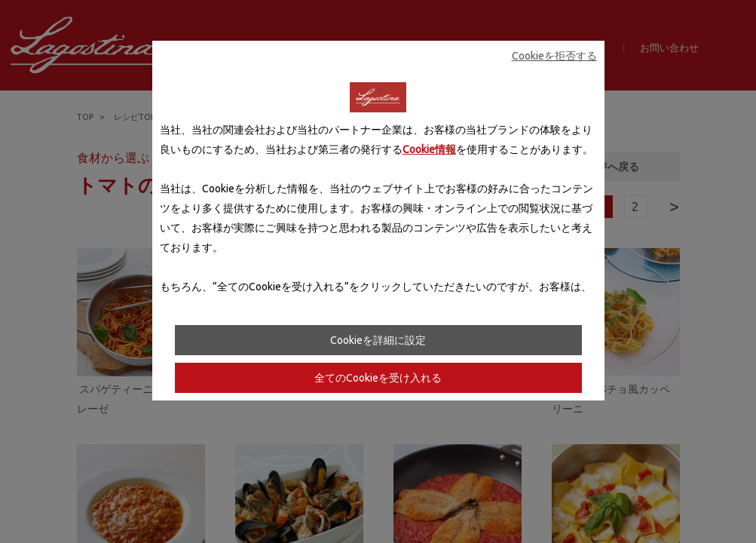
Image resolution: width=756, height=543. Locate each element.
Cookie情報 (429, 149)
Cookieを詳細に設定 (378, 340)
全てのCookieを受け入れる (378, 378)
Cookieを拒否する (554, 56)
